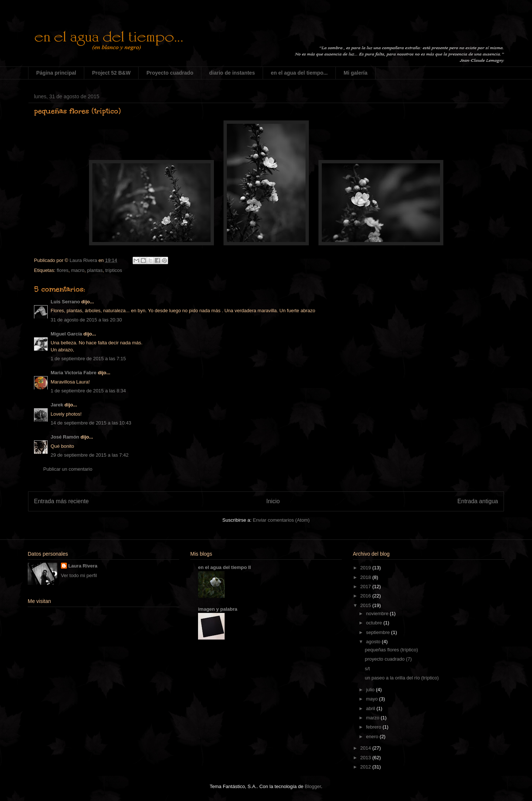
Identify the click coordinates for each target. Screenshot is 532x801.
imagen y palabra (218, 609)
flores (62, 270)
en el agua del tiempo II (224, 567)
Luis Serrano (65, 302)
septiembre (379, 632)
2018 (366, 577)
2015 (366, 605)
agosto (374, 642)
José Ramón (65, 437)
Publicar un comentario (68, 469)
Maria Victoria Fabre (74, 373)
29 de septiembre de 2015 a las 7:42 (90, 455)
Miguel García (66, 334)
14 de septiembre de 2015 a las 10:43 (91, 423)
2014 (366, 748)
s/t (367, 669)
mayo (373, 699)
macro (78, 270)
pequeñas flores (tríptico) (391, 650)
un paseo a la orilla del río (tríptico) (402, 678)
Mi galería (356, 73)
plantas (95, 270)
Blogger (313, 786)
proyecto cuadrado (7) (388, 659)
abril (371, 708)
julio (371, 690)
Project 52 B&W (111, 73)
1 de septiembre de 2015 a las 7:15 (88, 359)
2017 (366, 587)
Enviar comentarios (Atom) (281, 520)
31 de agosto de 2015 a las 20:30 (86, 320)
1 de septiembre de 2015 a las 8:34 (88, 391)
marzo (374, 718)
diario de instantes (232, 73)
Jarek (57, 405)
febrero (374, 727)
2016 (366, 596)
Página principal (56, 73)
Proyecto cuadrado (170, 73)
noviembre (378, 613)
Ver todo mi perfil (79, 575)
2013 (366, 758)
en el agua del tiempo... (299, 73)
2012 (366, 767)
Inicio (273, 501)
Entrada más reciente (61, 501)
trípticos (114, 270)
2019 (366, 568)
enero (373, 737)
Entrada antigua (478, 501)
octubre (375, 623)
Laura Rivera (83, 566)
